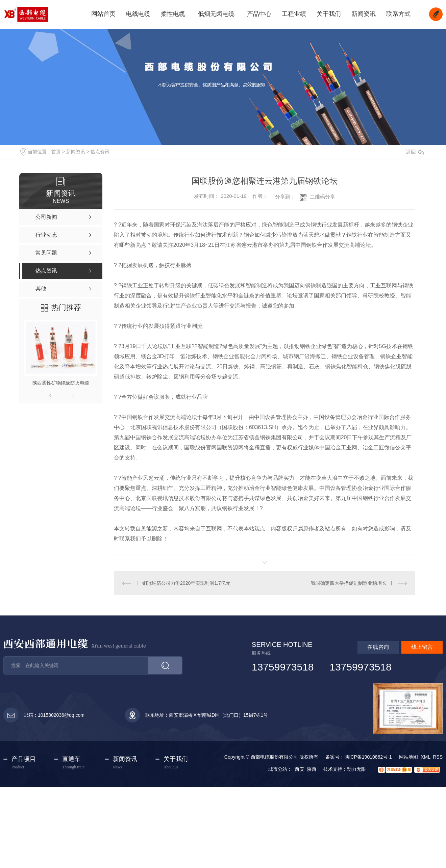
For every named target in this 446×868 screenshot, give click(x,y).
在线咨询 (378, 647)
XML (425, 757)
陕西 (312, 769)
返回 (415, 152)
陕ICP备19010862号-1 (368, 757)
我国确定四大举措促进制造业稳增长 (349, 583)
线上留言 (422, 647)
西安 (299, 769)
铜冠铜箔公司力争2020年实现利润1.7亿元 (186, 583)
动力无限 (356, 769)
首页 (56, 152)
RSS (438, 757)
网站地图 (408, 757)
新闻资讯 (76, 152)
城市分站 (278, 769)
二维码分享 (323, 197)
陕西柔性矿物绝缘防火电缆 (61, 383)
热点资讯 (100, 152)
